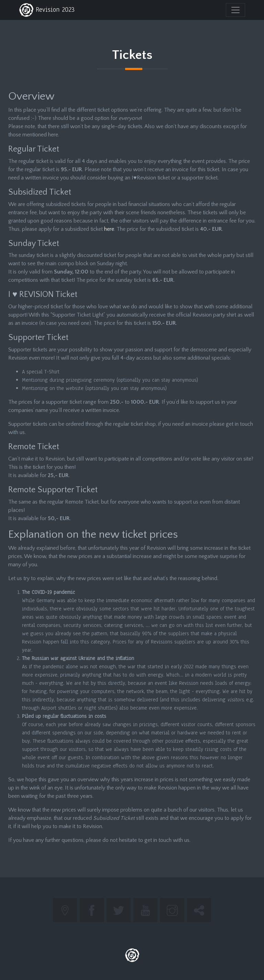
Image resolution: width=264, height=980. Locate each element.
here (109, 229)
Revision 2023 (47, 10)
